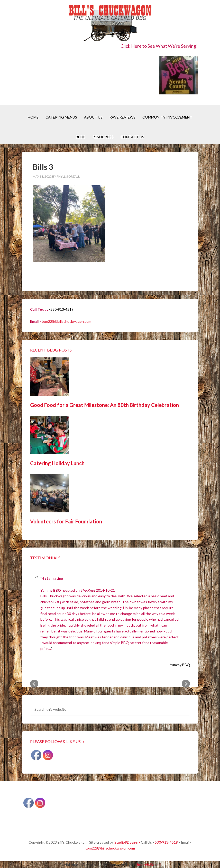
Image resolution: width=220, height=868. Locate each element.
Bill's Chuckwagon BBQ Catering (110, 24)
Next (186, 684)
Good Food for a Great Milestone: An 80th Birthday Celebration (104, 405)
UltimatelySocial (146, 865)
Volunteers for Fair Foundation (66, 521)
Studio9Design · (127, 842)
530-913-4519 (166, 842)
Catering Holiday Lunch (57, 463)
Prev (34, 684)
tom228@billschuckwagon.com (66, 321)
